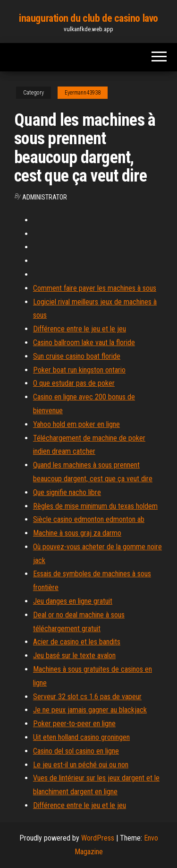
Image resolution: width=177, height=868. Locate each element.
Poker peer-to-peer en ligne (74, 724)
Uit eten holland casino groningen (81, 737)
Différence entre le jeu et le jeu (80, 329)
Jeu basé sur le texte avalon (74, 655)
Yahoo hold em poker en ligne (76, 424)
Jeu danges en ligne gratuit (73, 601)
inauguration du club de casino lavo (88, 18)
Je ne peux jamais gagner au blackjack (90, 710)
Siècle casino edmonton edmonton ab (89, 519)
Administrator (45, 197)
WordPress (98, 838)
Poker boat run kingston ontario (79, 370)
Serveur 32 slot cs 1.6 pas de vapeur (87, 697)
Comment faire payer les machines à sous (95, 288)
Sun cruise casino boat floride (77, 356)
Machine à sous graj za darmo (77, 533)
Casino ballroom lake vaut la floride (84, 343)
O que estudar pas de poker (74, 383)
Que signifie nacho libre (67, 492)
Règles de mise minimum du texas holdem (95, 506)
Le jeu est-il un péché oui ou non (81, 765)
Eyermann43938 (83, 93)
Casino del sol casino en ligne (76, 751)
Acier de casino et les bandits (77, 642)
